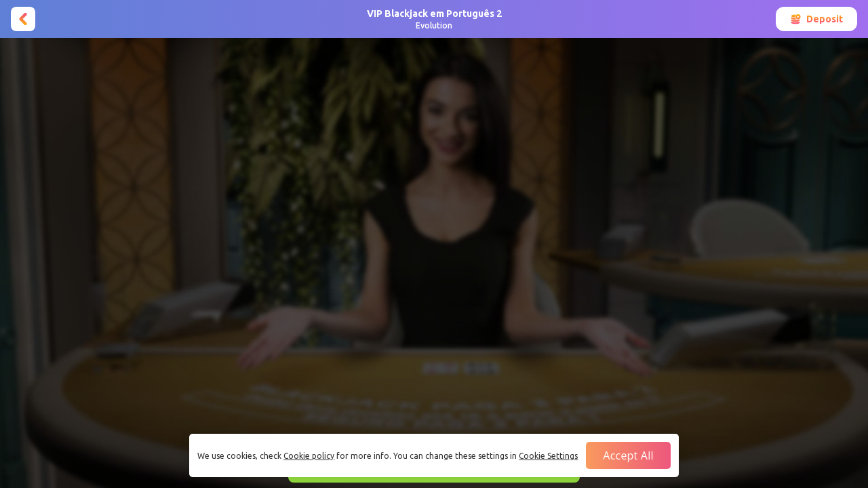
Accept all (628, 455)
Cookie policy (309, 456)
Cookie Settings (548, 456)
